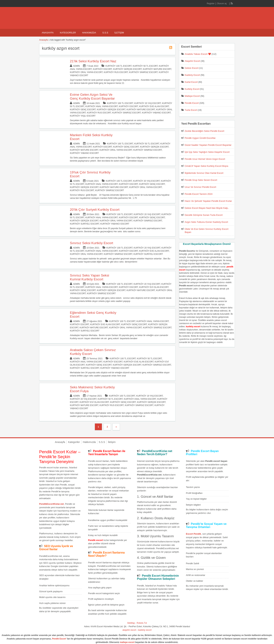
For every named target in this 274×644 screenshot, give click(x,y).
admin (76, 66)
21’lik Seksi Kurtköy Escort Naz (93, 61)
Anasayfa (48, 33)
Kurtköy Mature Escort (157, 69)
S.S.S (105, 33)
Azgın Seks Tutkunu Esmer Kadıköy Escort (206, 222)
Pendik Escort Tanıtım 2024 (199, 194)
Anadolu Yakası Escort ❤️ (198, 54)
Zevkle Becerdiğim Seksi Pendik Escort (204, 131)
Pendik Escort (192, 103)
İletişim (119, 33)
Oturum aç (222, 3)
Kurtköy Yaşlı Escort (83, 116)
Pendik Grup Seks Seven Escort (201, 180)
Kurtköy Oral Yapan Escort (86, 72)
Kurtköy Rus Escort (116, 72)
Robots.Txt (142, 623)
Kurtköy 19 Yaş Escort (150, 396)
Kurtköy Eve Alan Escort (154, 106)
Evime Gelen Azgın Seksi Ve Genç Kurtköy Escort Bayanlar (92, 97)
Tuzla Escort (191, 110)
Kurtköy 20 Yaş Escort (147, 103)
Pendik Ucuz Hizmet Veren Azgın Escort (205, 159)
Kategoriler (68, 33)
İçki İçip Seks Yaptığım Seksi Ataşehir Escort (207, 152)
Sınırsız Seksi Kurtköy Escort (91, 243)
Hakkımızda (89, 33)
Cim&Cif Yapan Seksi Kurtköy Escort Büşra (206, 166)
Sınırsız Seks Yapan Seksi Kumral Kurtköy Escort (89, 277)
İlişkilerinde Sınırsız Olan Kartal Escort (204, 173)
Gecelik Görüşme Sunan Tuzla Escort (204, 215)
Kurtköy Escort (102, 69)
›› (116, 427)
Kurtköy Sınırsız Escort (143, 72)
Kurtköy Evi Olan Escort (154, 287)
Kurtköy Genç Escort (83, 110)
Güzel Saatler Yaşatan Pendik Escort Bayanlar (208, 145)
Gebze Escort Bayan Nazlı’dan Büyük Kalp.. (207, 208)
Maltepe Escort (192, 96)
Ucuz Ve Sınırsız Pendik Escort (200, 187)
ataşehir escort (129, 630)
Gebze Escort (192, 68)
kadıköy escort (145, 630)
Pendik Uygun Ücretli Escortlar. (200, 138)
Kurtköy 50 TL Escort (145, 66)
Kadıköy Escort (192, 75)
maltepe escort (127, 642)
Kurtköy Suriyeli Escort (84, 224)
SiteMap (131, 623)
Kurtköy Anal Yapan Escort (102, 106)
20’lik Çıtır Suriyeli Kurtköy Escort (95, 210)
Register (211, 3)
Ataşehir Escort (192, 61)
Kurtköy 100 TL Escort (118, 66)
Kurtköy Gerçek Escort (127, 69)
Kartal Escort (191, 82)
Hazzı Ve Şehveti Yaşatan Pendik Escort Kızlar (208, 201)
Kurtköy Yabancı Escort (156, 113)
